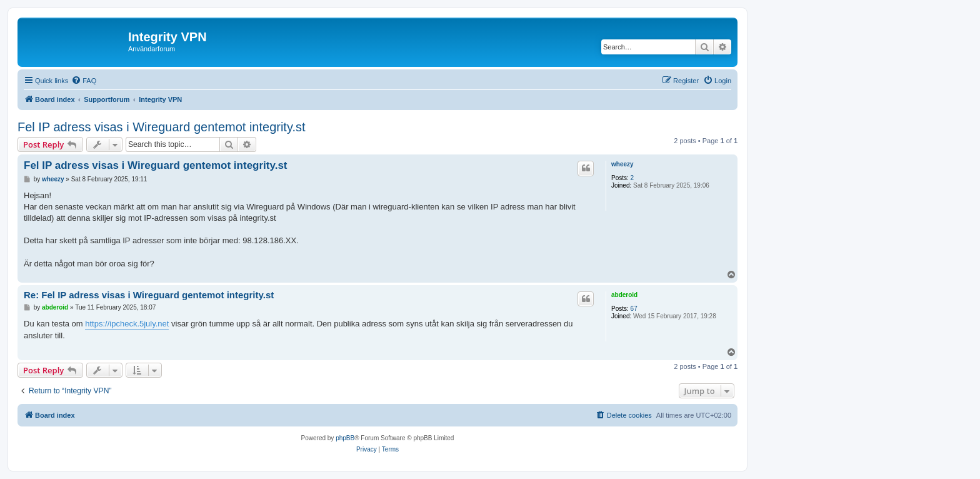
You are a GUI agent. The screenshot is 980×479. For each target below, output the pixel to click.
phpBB (345, 438)
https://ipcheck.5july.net (127, 324)
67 (634, 309)
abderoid (624, 295)
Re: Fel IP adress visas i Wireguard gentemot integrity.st (149, 295)
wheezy (622, 164)
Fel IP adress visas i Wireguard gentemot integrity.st (162, 127)
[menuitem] (84, 81)
